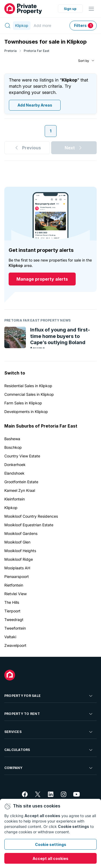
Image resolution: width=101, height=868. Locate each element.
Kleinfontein (15, 499)
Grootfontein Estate (21, 482)
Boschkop (13, 447)
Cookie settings (51, 844)
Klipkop (11, 508)
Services (49, 732)
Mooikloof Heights (20, 551)
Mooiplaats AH (17, 568)
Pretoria (11, 51)
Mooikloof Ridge (19, 559)
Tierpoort (12, 611)
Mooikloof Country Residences (31, 516)
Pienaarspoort (17, 576)
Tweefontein (15, 628)
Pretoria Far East (36, 51)
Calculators (49, 750)
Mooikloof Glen (17, 542)
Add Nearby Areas (35, 105)
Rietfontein (14, 585)
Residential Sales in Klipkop (28, 386)
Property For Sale (49, 696)
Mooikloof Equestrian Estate (29, 525)
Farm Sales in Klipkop (23, 403)
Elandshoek (14, 473)
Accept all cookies (50, 858)
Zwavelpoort (15, 645)
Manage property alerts (42, 279)
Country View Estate (22, 456)
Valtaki (10, 637)
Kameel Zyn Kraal (20, 490)
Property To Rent (49, 714)
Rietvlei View (15, 594)
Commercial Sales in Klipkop (29, 394)
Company (49, 768)
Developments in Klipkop (26, 412)
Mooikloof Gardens (21, 533)
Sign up (70, 9)
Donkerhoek (15, 465)
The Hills (12, 602)
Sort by (84, 61)
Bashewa (12, 439)
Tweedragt (14, 620)
